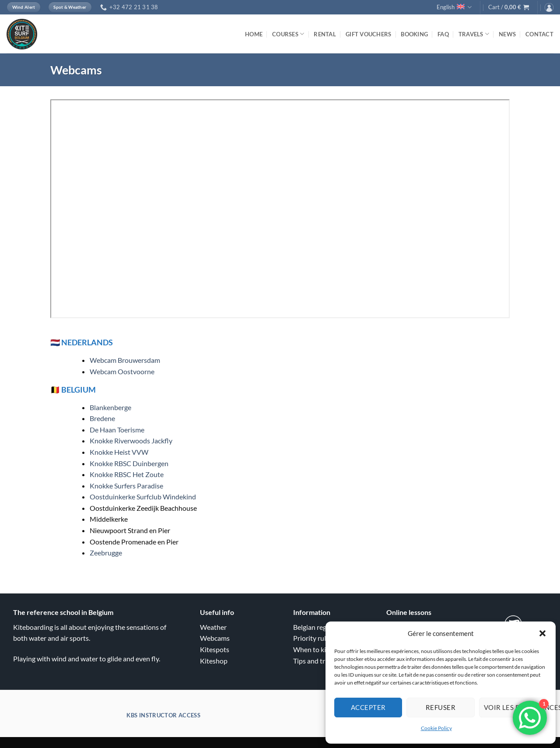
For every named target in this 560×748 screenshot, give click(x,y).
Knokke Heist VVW (119, 452)
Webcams (215, 638)
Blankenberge (110, 407)
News (507, 34)
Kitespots (215, 649)
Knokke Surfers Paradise (126, 486)
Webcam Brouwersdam (125, 360)
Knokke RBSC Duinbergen (129, 463)
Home (254, 34)
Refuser (441, 707)
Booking (414, 34)
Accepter (368, 707)
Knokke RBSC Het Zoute (127, 474)
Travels (474, 34)
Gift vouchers (368, 34)
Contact (539, 34)
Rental (325, 34)
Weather (213, 627)
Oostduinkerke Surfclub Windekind (143, 497)
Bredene (102, 418)
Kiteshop (214, 661)
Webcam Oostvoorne (122, 371)
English (454, 7)
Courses (288, 34)
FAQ (443, 34)
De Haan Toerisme (117, 430)
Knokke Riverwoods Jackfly (131, 441)
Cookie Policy (436, 728)
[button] (542, 633)
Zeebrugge (106, 553)
